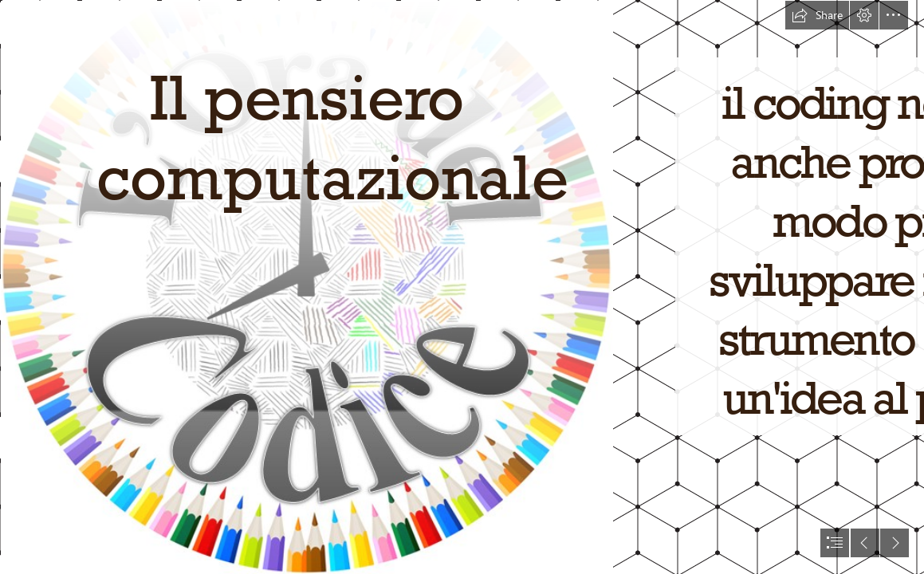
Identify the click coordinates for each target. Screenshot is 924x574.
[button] (817, 15)
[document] (462, 287)
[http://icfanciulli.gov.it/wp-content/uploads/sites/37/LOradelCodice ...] (306, 287)
